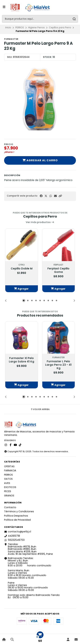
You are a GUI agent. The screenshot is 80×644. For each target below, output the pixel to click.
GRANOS (9, 496)
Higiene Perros (36, 28)
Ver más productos (40, 222)
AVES (7, 483)
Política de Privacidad (17, 520)
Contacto (10, 507)
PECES (8, 491)
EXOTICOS (10, 487)
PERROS (20, 28)
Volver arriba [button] (40, 409)
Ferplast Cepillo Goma (58, 270)
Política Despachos (16, 516)
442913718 (12, 536)
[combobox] (40, 19)
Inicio (8, 28)
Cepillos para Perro (60, 28)
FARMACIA (10, 470)
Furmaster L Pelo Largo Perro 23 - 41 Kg (58, 365)
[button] (60, 196)
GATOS (8, 479)
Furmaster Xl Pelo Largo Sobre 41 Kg (21, 360)
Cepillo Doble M (22, 269)
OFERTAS (9, 466)
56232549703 (14, 540)
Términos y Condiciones (19, 511)
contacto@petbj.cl (18, 532)
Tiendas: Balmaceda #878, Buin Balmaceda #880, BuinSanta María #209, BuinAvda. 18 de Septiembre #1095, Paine (28, 549)
